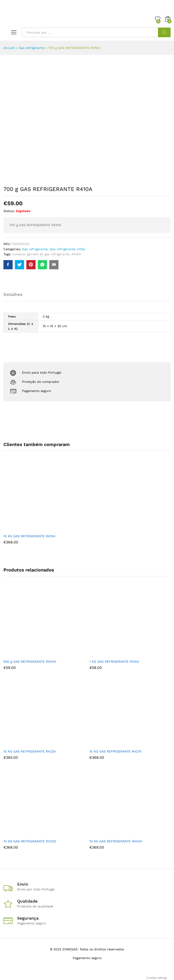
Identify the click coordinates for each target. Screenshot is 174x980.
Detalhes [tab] (13, 294)
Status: (9, 211)
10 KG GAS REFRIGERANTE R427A (115, 751)
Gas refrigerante (32, 48)
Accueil (9, 48)
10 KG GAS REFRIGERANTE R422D (30, 841)
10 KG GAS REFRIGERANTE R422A (30, 751)
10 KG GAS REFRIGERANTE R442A (116, 841)
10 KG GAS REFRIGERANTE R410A (29, 536)
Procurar (164, 32)
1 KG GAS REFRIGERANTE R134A (114, 662)
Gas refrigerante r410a (67, 249)
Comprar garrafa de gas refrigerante (41, 254)
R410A (76, 254)
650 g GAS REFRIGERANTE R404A (30, 662)
